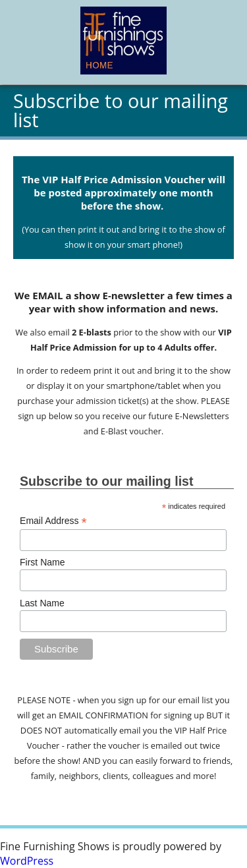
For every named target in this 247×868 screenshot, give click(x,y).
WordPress (27, 861)
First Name (42, 562)
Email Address (53, 521)
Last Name (42, 603)
